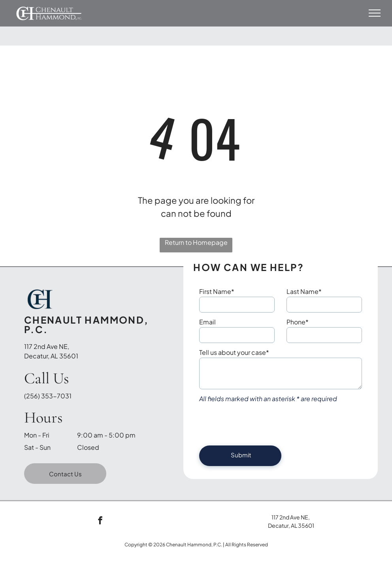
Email (207, 322)
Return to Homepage (196, 242)
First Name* (217, 291)
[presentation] (259, 422)
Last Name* (304, 291)
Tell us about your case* (234, 352)
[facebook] (100, 521)
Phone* (298, 322)
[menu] (375, 13)
